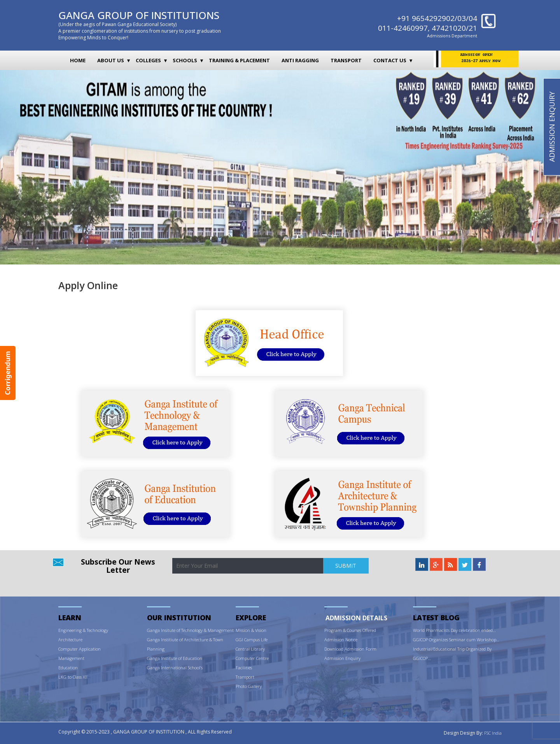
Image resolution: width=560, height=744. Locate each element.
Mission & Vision (251, 630)
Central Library (250, 649)
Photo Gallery (249, 686)
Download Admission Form (350, 649)
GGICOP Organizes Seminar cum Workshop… (456, 640)
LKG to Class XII (73, 677)
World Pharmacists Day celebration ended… (454, 630)
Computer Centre (252, 658)
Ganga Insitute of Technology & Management (190, 630)
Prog (329, 630)
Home (78, 60)
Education (68, 668)
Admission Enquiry (342, 658)
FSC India (493, 733)
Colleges (148, 60)
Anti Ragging (300, 60)
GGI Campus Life (252, 640)
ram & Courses (348, 630)
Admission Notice (341, 640)
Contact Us (390, 60)
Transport (346, 60)
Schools (185, 60)
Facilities (244, 668)
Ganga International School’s (175, 668)
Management (71, 658)
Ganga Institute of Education (175, 658)
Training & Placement (239, 60)
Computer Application (80, 649)
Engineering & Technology (83, 630)
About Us (111, 60)
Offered (369, 630)
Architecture (70, 640)
